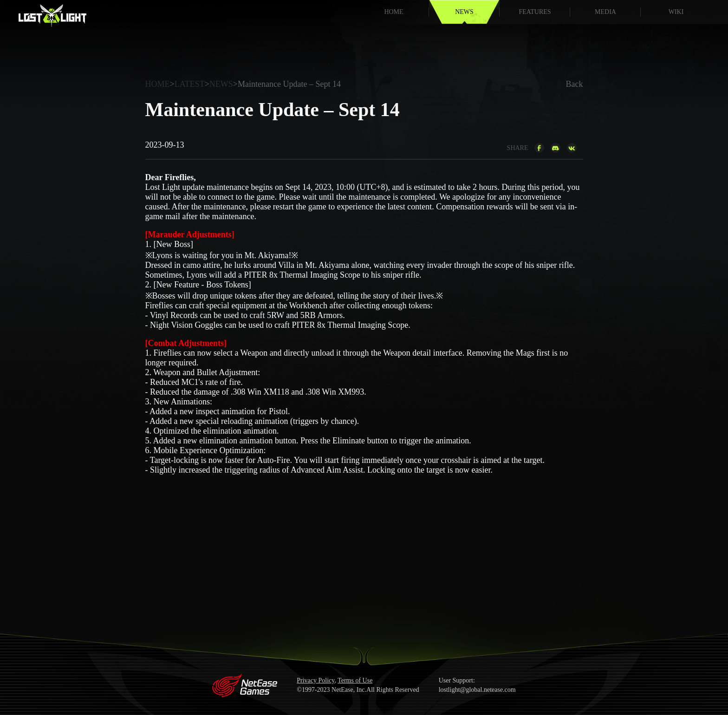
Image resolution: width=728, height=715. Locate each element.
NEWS (464, 12)
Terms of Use (355, 680)
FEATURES (535, 12)
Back (575, 84)
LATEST (190, 84)
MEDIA (605, 12)
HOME (393, 12)
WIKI (676, 12)
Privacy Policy (315, 680)
